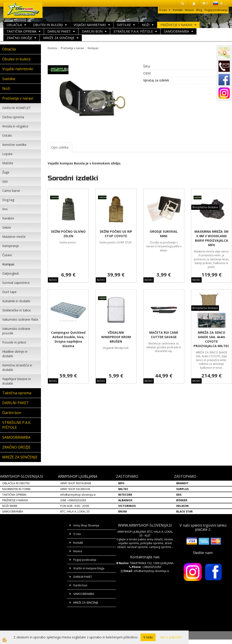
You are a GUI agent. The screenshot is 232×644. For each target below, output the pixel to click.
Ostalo (7, 135)
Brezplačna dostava (205, 207)
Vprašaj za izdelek (156, 80)
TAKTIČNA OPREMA (14, 495)
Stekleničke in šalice (17, 310)
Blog (199, 10)
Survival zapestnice (16, 283)
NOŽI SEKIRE (10, 506)
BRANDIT (182, 483)
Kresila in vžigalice (15, 126)
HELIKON (182, 506)
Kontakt (178, 10)
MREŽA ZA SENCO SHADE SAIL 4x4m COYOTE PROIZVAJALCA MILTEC (211, 339)
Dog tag (8, 200)
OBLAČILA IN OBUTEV (16, 483)
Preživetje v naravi (176, 25)
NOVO (53, 280)
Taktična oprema (22, 31)
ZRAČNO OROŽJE (19, 38)
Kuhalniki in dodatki (16, 301)
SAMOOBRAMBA (176, 31)
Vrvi (5, 209)
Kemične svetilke (14, 145)
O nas (163, 10)
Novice (189, 10)
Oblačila (14, 25)
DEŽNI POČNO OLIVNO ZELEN (68, 234)
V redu (148, 637)
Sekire (7, 227)
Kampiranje (11, 246)
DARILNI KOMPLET (17, 108)
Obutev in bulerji (48, 25)
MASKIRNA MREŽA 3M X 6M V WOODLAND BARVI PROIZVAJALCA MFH (211, 238)
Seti (5, 181)
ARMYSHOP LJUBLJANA (78, 476)
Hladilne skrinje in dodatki (15, 354)
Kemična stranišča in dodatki (17, 367)
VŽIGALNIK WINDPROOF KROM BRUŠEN (116, 337)
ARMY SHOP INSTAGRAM (76, 483)
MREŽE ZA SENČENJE (59, 38)
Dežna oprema (13, 117)
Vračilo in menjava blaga (89, 568)
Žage (6, 172)
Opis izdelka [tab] (60, 147)
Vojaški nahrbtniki (90, 25)
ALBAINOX (125, 500)
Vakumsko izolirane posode (16, 331)
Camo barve (11, 191)
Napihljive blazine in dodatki (17, 381)
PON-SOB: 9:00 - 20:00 (75, 506)
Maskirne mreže (14, 237)
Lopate (7, 154)
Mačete (8, 163)
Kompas (8, 264)
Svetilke (124, 25)
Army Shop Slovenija (86, 525)
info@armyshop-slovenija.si (78, 495)
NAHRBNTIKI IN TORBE (16, 489)
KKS (179, 495)
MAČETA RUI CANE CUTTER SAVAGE (164, 335)
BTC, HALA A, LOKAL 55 (75, 511)
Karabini (8, 218)
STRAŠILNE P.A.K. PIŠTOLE (133, 31)
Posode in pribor (14, 342)
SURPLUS (182, 489)
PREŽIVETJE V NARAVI (15, 500)
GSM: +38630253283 (73, 500)
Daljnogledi (10, 273)
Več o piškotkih (171, 637)
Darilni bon (92, 31)
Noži (146, 25)
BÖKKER (182, 500)
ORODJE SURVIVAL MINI (164, 234)
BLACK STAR (184, 511)
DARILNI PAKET (59, 31)
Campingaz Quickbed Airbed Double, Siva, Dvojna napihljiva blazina (68, 339)
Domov (52, 48)
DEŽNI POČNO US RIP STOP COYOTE (116, 234)
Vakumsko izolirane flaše (20, 319)
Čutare (7, 255)
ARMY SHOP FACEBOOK (75, 489)
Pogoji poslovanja (216, 10)
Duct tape (9, 292)
